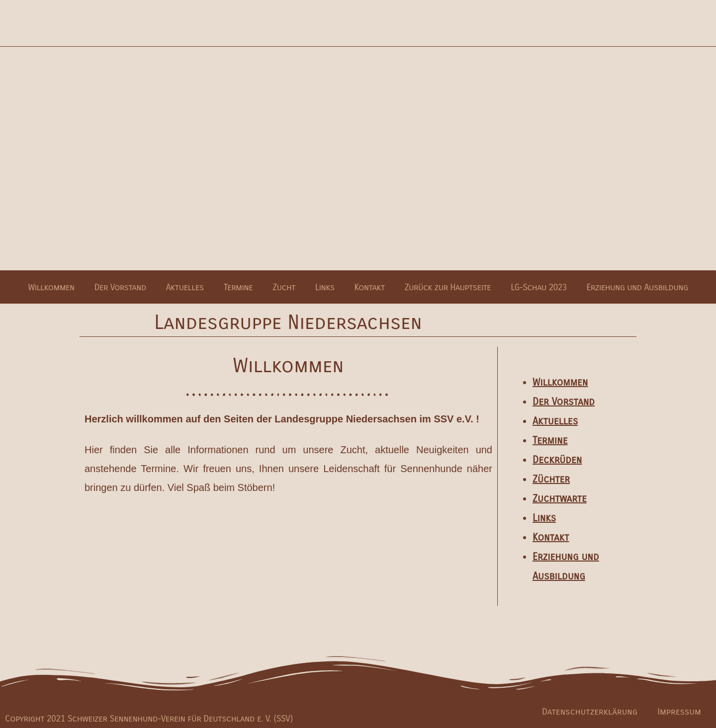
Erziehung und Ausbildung (637, 287)
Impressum (679, 712)
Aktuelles (185, 287)
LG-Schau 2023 (538, 287)
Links (325, 287)
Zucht (284, 287)
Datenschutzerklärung (590, 712)
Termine (238, 287)
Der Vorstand (120, 287)
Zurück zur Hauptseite (448, 287)
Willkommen (51, 287)
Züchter (551, 479)
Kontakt (370, 287)
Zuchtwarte (560, 499)
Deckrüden (557, 460)
